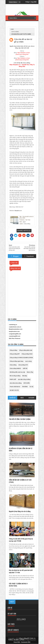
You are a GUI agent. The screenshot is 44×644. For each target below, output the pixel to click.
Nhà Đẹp (25, 376)
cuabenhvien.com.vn (15, 327)
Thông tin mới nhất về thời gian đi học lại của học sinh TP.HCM (21, 540)
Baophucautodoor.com (16, 329)
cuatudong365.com (15, 336)
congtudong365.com (15, 334)
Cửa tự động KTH (23, 365)
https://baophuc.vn (15, 65)
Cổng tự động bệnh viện (26, 350)
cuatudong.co (13, 325)
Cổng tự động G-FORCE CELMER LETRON (21, 358)
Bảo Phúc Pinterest (15, 338)
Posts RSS (17, 642)
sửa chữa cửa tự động (16, 383)
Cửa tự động (15, 32)
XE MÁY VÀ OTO (14, 390)
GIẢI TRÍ (25, 368)
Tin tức (31, 387)
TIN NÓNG (25, 387)
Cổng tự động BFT (15, 354)
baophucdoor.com (14, 331)
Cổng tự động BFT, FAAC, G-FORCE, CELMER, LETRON (22, 639)
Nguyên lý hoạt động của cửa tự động (20, 511)
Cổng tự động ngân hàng (16, 361)
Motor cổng (30, 372)
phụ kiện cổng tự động (24, 379)
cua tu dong (28, 361)
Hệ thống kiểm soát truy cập (17, 372)
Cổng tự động (13, 350)
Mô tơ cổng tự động (15, 376)
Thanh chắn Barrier (15, 387)
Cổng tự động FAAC (27, 354)
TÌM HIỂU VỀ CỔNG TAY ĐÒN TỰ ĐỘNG (20, 419)
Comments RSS (26, 642)
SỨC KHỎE (27, 383)
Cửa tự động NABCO (15, 368)
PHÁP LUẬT (13, 379)
